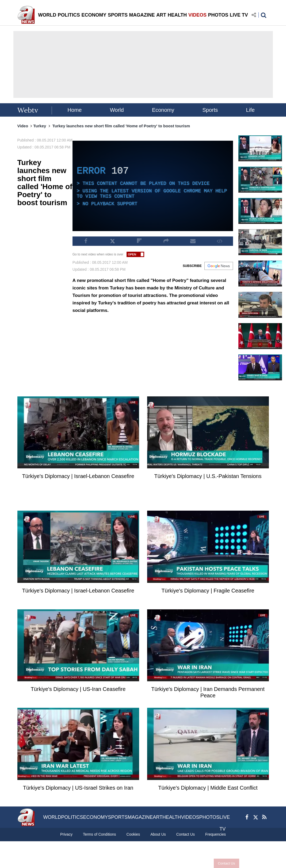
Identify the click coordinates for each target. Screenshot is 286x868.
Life (250, 110)
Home (75, 110)
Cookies (133, 834)
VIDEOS (197, 15)
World (117, 110)
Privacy (66, 834)
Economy (163, 110)
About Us (158, 834)
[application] (153, 186)
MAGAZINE (142, 15)
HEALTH (177, 15)
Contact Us (226, 863)
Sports (210, 110)
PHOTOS (218, 15)
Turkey (40, 126)
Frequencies (216, 834)
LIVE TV (239, 15)
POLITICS (69, 15)
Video (23, 126)
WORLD (47, 15)
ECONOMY (94, 15)
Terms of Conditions (100, 834)
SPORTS (118, 15)
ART (161, 15)
